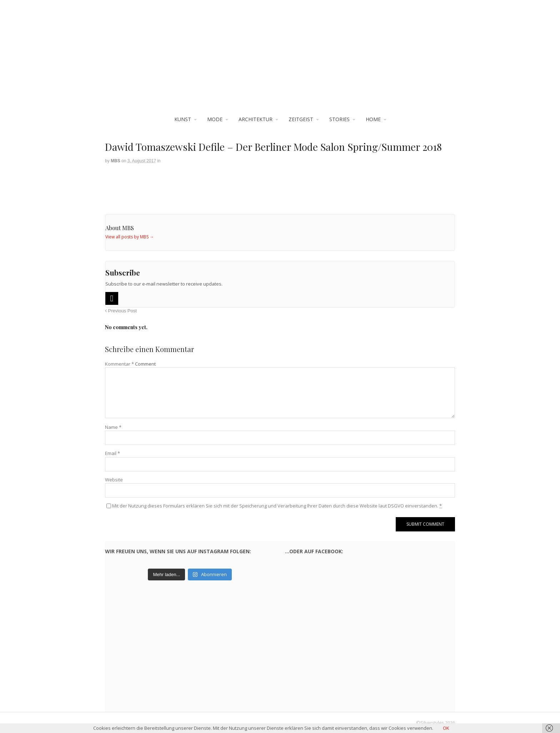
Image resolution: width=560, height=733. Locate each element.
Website (114, 480)
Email (112, 453)
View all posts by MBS (130, 237)
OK (446, 728)
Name (113, 427)
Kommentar (119, 364)
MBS (116, 161)
